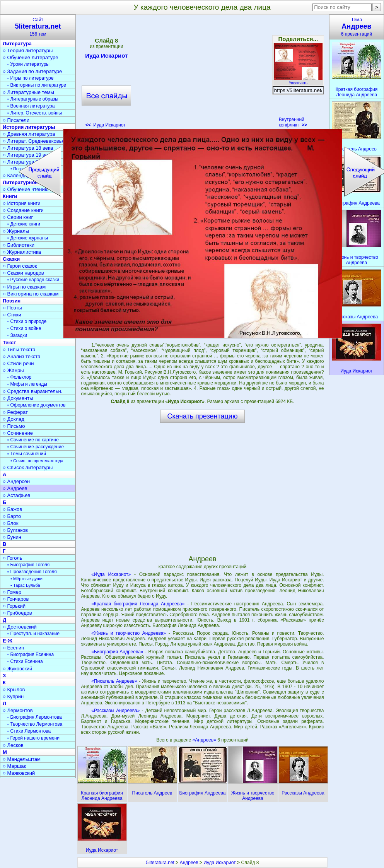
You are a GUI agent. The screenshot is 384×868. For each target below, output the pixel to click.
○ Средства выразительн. (32, 391)
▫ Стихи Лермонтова (29, 731)
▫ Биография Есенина (31, 654)
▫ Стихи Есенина (25, 661)
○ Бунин (12, 537)
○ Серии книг (18, 217)
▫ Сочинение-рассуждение (36, 447)
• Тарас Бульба (25, 585)
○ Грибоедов (17, 613)
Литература (17, 44)
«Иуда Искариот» (111, 574)
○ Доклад (14, 419)
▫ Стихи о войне (24, 328)
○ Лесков (13, 745)
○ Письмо (14, 426)
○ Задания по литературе (32, 71)
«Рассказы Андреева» (115, 711)
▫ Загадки (17, 335)
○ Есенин (13, 648)
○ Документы (18, 398)
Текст (9, 343)
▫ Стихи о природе (27, 321)
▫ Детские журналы (28, 238)
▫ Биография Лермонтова (35, 717)
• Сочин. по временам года (37, 461)
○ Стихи (12, 315)
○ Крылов (14, 689)
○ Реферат (15, 412)
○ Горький (14, 606)
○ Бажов (12, 509)
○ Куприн (13, 696)
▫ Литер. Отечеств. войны (35, 113)
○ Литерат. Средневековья (34, 141)
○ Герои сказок (20, 266)
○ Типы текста (19, 349)
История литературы (29, 127)
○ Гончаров (16, 599)
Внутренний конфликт (293, 122)
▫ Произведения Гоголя (32, 572)
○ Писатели (16, 120)
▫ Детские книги (24, 224)
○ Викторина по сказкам (31, 294)
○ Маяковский (19, 773)
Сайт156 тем (38, 27)
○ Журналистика (22, 252)
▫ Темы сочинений (27, 454)
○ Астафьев (16, 495)
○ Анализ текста (21, 356)
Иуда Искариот (106, 57)
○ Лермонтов (18, 710)
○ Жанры (13, 370)
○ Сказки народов (23, 273)
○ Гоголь (13, 558)
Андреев (189, 863)
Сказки (11, 259)
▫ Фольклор (19, 377)
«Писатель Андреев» (114, 681)
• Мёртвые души (26, 579)
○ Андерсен (16, 481)
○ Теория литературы (28, 50)
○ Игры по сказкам (24, 287)
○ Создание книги (23, 210)
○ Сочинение (18, 433)
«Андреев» (205, 740)
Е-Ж (8, 641)
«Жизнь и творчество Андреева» (129, 633)
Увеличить (298, 81)
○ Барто (12, 516)
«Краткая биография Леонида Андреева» (138, 604)
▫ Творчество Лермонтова (35, 724)
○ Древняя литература (29, 134)
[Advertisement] (202, 73)
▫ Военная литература (31, 106)
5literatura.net (160, 863)
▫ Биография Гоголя (28, 565)
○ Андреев (15, 488)
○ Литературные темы (28, 92)
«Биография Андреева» (117, 652)
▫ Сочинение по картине (33, 440)
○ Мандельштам (22, 759)
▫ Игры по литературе (30, 78)
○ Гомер (12, 592)
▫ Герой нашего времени (33, 738)
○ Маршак (14, 766)
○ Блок (11, 523)
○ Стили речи (18, 363)
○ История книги (22, 203)
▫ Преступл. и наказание (33, 634)
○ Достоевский (20, 627)
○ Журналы (16, 231)
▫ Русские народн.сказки (33, 280)
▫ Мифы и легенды (27, 384)
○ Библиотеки (19, 245)
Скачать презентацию (203, 416)
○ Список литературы (28, 467)
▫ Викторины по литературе (37, 85)
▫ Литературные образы (33, 99)
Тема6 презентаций (357, 27)
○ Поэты (12, 308)
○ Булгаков (15, 530)
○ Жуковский (17, 669)
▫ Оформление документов (36, 405)
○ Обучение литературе (31, 57)
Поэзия (12, 301)
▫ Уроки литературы (28, 64)
